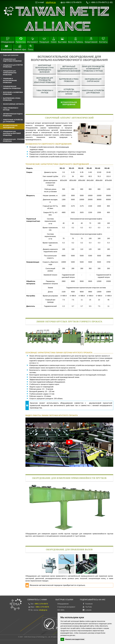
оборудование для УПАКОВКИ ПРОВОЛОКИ (14, 140)
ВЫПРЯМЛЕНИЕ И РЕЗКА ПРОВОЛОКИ (12, 99)
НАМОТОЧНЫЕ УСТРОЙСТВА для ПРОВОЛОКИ (13, 121)
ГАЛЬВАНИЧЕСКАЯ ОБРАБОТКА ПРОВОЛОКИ (12, 87)
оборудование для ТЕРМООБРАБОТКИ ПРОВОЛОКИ (10, 73)
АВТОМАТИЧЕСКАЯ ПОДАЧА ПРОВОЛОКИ (13, 115)
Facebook (88, 604)
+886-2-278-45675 (41, 604)
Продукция (44, 40)
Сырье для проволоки (11, 55)
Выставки (62, 40)
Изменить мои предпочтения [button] (75, 639)
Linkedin (88, 610)
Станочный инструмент (66, 607)
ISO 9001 (61, 610)
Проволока (21, 40)
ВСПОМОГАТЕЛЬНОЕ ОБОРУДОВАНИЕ (10, 126)
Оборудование (8, 40)
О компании (6, 48)
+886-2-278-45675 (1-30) (102, 2)
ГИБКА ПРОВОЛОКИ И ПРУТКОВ (11, 109)
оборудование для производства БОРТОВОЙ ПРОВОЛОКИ (12, 133)
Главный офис (20, 48)
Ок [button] (62, 639)
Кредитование (91, 40)
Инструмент (32, 40)
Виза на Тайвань (76, 40)
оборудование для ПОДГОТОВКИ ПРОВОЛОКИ (12, 60)
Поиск (30, 48)
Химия (54, 40)
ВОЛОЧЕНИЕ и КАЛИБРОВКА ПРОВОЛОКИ (13, 93)
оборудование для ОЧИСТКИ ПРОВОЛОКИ (13, 66)
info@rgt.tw (51, 2)
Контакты (103, 40)
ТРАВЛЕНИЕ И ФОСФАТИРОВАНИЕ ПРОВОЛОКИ (10, 81)
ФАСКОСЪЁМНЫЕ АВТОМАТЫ (13, 104)
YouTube (88, 607)
